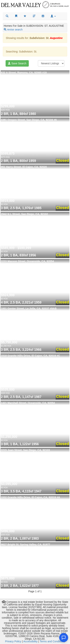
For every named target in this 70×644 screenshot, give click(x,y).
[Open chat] (64, 638)
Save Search (17, 63)
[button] (53, 16)
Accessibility (30, 641)
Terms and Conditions (52, 641)
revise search (15, 30)
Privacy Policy (13, 641)
